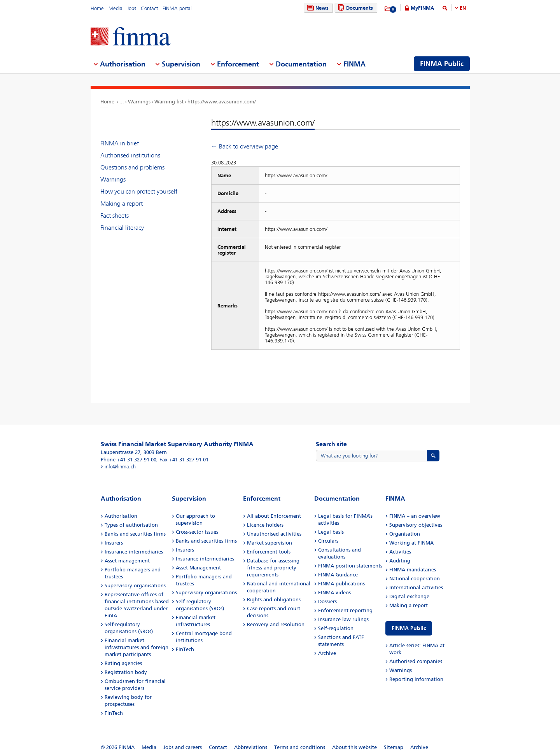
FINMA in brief (120, 143)
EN (463, 8)
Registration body (126, 672)
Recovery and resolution (276, 624)
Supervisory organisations (135, 586)
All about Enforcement (274, 516)
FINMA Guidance (338, 575)
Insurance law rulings (343, 619)
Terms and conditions (300, 747)
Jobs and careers (183, 747)
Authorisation (121, 516)
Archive (327, 653)
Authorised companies (416, 661)
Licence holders (265, 525)
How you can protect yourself (139, 191)
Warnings (139, 102)
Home (97, 8)
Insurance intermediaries (134, 552)
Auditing (400, 561)
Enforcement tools (269, 552)
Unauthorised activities (274, 534)
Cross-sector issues (197, 532)
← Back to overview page (245, 146)
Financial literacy (122, 228)
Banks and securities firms (135, 534)
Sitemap (394, 747)
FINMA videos (334, 593)
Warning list (169, 102)
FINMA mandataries (413, 570)
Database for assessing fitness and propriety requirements (273, 568)
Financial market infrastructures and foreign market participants (136, 647)
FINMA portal (177, 8)
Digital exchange (409, 596)
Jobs (132, 8)
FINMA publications (341, 584)
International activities (416, 588)
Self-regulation (336, 628)
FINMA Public (409, 628)
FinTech (114, 713)
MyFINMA (422, 8)
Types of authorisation (131, 525)
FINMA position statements (350, 566)
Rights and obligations (274, 600)
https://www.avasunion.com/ (222, 102)
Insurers (114, 543)
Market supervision (269, 543)
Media (115, 8)
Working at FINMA (411, 543)
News (317, 8)
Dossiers (327, 601)
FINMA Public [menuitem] (442, 64)
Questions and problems (132, 167)
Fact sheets (115, 216)
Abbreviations (251, 747)
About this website (354, 747)
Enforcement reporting (345, 610)
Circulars (328, 541)
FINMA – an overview (415, 516)
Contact (149, 8)
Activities (400, 552)
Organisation (405, 534)
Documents (354, 8)
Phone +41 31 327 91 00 (129, 460)
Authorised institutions (130, 155)
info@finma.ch (120, 467)
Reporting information (416, 679)
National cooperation (415, 579)
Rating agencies (123, 663)
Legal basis (331, 532)
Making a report (122, 203)
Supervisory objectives (416, 525)
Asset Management (198, 568)
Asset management (127, 561)
